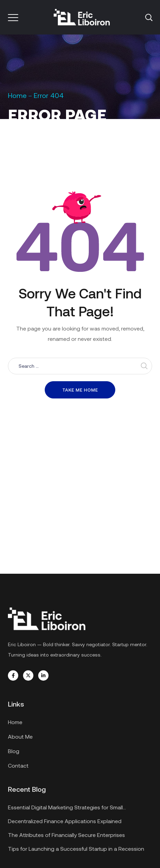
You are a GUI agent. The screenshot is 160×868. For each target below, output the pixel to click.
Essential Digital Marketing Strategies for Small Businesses (65, 808)
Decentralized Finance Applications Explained (65, 821)
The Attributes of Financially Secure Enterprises (66, 835)
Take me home (80, 390)
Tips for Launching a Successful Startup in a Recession (76, 849)
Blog (14, 751)
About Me (20, 736)
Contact (18, 765)
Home (17, 95)
